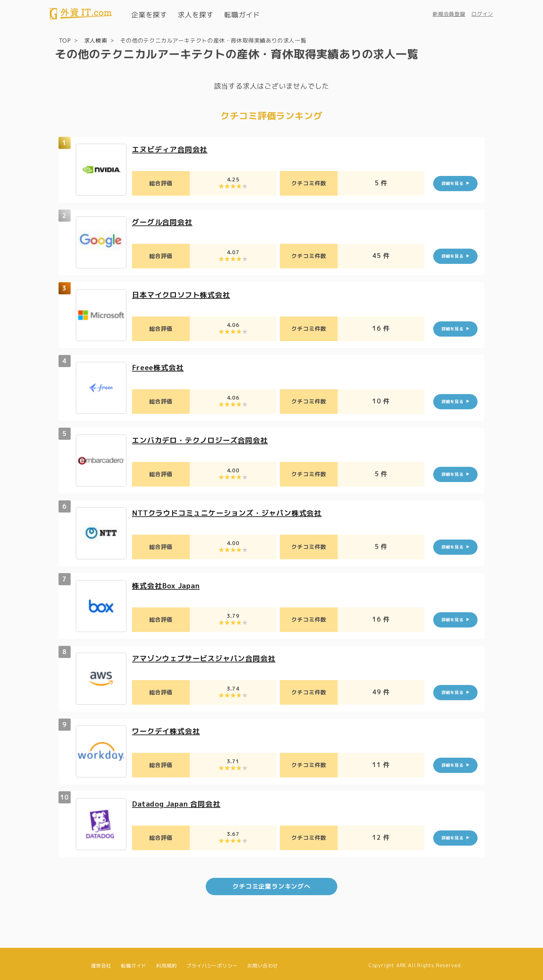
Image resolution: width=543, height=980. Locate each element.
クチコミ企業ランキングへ (271, 883)
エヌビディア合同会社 (171, 149)
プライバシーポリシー (212, 962)
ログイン (482, 14)
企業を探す (149, 15)
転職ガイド (242, 15)
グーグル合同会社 (163, 221)
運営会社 (101, 962)
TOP (65, 40)
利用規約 (166, 962)
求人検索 (96, 40)
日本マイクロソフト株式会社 (183, 294)
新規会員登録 (449, 14)
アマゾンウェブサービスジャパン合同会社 (207, 658)
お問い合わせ (263, 962)
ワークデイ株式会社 (167, 730)
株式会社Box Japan (168, 585)
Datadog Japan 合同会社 (179, 803)
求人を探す (196, 15)
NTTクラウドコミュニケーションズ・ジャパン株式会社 (231, 512)
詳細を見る (453, 183)
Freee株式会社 (159, 367)
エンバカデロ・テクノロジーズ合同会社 (203, 440)
